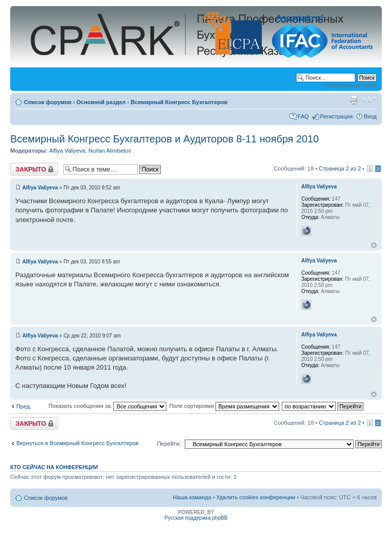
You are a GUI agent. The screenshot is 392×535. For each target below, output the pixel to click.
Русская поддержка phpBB (196, 518)
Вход (370, 116)
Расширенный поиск (350, 85)
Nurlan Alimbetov (109, 151)
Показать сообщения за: (108, 406)
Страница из (340, 168)
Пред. (24, 406)
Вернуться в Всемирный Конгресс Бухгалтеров (78, 443)
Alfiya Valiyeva (67, 151)
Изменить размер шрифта (369, 100)
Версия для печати (354, 100)
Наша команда (192, 497)
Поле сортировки (224, 406)
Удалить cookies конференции (256, 497)
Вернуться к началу (374, 245)
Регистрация (336, 116)
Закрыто (34, 169)
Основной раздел (101, 102)
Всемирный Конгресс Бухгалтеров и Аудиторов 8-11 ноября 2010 (165, 139)
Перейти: (169, 444)
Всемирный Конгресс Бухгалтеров (179, 102)
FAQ (303, 116)
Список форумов (48, 102)
